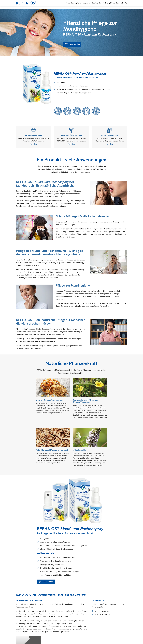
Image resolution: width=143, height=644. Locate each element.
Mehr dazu (33, 144)
